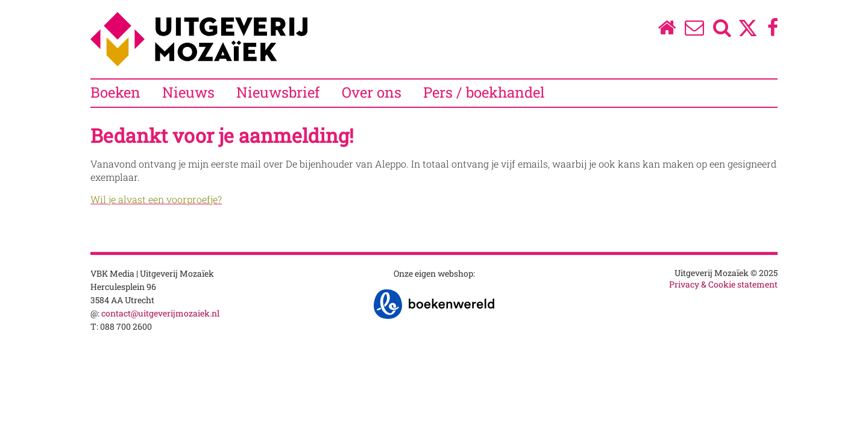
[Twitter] (748, 34)
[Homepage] (666, 30)
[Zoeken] (722, 30)
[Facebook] (773, 30)
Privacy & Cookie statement (723, 284)
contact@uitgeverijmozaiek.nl (160, 313)
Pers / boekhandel (484, 92)
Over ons (372, 92)
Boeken (115, 92)
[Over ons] (695, 30)
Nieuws (188, 92)
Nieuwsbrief (278, 92)
